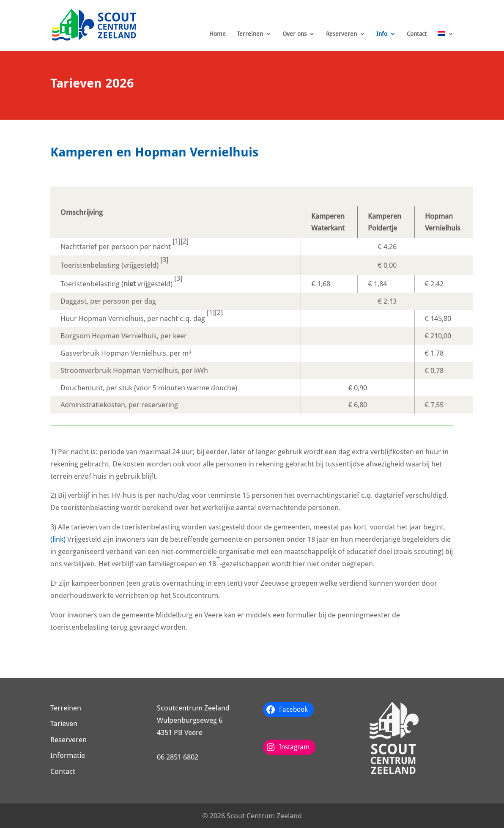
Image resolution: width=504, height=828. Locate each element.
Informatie (68, 755)
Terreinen (250, 34)
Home (218, 34)
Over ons (294, 34)
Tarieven (64, 724)
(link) (58, 539)
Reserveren (341, 34)
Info (382, 34)
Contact (417, 34)
